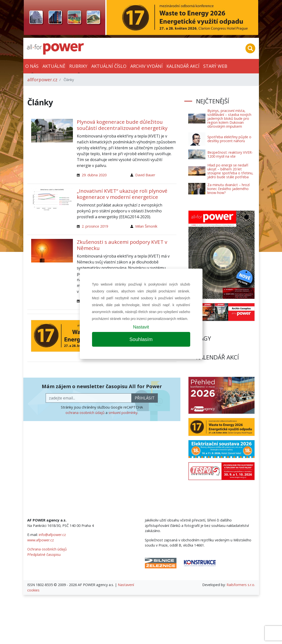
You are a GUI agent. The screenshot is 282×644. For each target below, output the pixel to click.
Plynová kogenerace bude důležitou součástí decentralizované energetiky (122, 125)
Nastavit (141, 327)
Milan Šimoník (146, 226)
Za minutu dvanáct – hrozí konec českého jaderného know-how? (228, 189)
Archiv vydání (146, 66)
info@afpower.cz (52, 535)
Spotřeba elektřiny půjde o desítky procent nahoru (229, 139)
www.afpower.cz (40, 540)
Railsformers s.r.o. (241, 585)
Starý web (215, 66)
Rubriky (78, 66)
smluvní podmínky (123, 413)
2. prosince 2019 (95, 226)
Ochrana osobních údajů (47, 549)
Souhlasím (141, 339)
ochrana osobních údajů (85, 413)
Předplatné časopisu (44, 555)
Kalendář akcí (183, 66)
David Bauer (145, 175)
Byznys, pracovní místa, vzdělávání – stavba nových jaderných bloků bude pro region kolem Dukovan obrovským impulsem (229, 118)
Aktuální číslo (109, 66)
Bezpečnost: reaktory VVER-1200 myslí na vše (230, 154)
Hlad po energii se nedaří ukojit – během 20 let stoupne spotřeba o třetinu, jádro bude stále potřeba (230, 171)
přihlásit (145, 398)
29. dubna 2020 (94, 175)
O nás (32, 66)
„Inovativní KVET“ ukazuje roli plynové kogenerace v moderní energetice (122, 194)
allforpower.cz (42, 80)
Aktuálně (54, 66)
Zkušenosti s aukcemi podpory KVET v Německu (122, 245)
